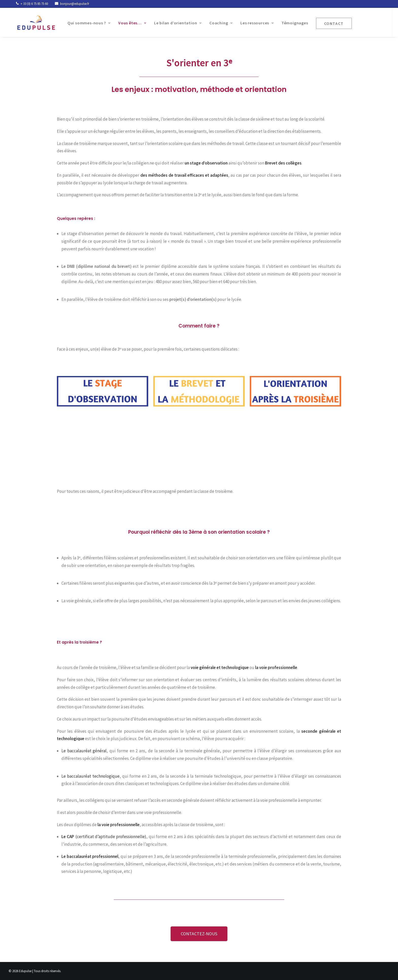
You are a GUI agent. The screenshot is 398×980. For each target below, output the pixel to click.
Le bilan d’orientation (173, 23)
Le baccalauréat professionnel (90, 856)
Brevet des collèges (283, 163)
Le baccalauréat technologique (90, 776)
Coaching (216, 23)
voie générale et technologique (220, 667)
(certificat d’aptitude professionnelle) (104, 837)
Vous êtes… (127, 23)
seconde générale (318, 731)
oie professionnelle (279, 667)
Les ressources (252, 23)
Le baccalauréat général (84, 751)
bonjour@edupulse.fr (75, 4)
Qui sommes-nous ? (84, 23)
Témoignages (290, 23)
